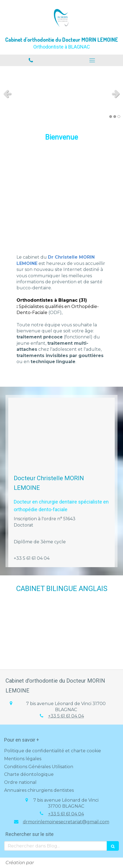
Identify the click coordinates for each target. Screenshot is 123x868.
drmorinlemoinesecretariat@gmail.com (66, 822)
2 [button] (115, 117)
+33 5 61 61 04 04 (66, 716)
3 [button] (119, 117)
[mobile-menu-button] (92, 60)
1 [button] (111, 117)
